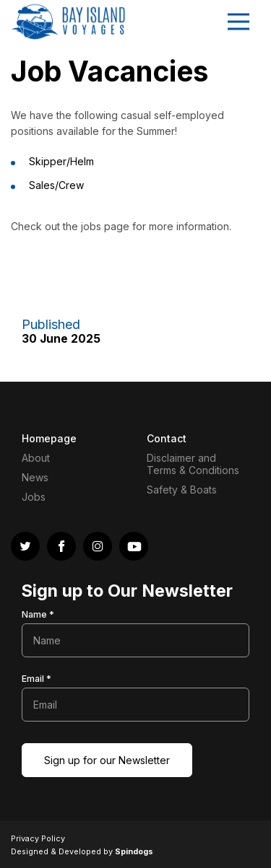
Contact (167, 438)
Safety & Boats (182, 490)
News (35, 477)
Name (38, 614)
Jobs (34, 497)
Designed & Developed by (82, 851)
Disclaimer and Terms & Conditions (193, 464)
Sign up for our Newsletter (107, 760)
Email (36, 679)
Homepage (49, 438)
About (36, 458)
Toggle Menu (238, 22)
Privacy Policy (38, 838)
